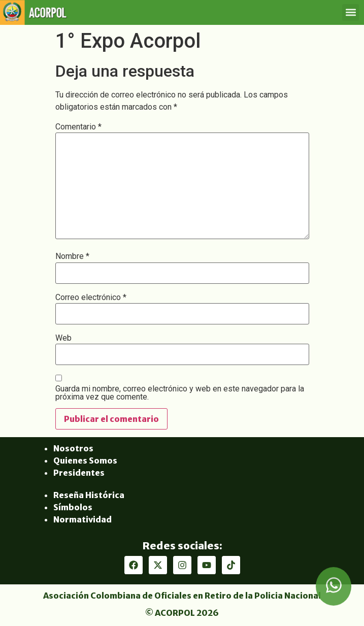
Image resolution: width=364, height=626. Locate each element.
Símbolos (73, 507)
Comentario (78, 127)
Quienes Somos (85, 460)
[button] (351, 12)
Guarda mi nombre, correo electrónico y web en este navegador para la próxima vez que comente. (180, 393)
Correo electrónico (91, 298)
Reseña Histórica (89, 495)
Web (63, 338)
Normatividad (82, 519)
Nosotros (73, 448)
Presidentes (79, 473)
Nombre (72, 256)
